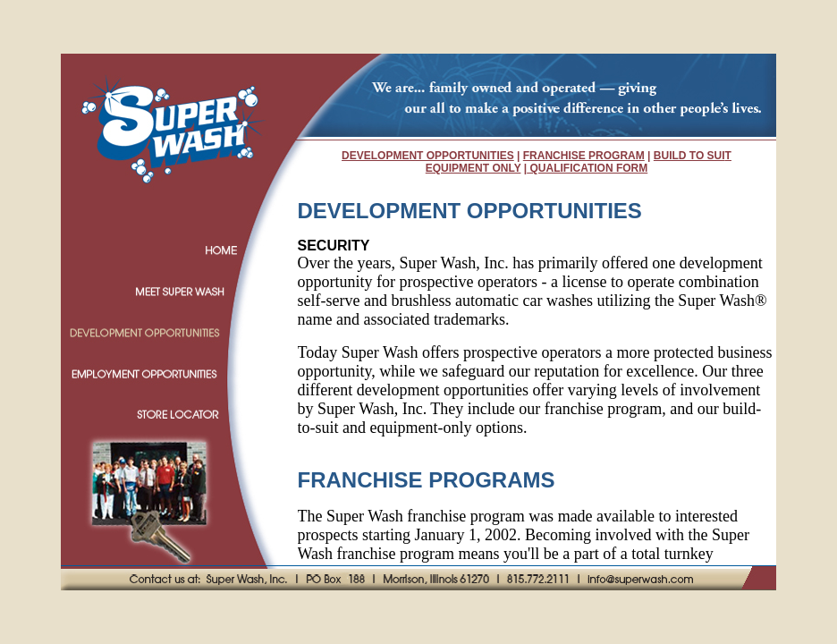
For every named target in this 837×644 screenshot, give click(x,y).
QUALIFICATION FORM (587, 168)
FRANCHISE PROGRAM (584, 156)
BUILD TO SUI (689, 156)
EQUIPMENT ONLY (473, 168)
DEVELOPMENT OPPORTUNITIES (428, 156)
